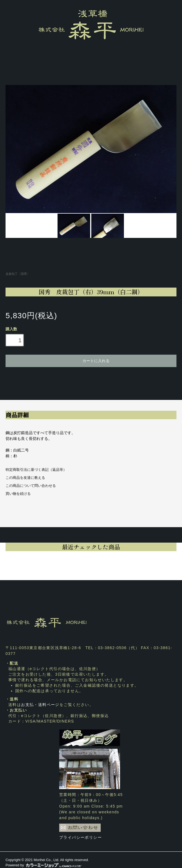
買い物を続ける (18, 494)
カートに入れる (91, 360)
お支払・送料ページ (40, 705)
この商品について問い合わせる (31, 486)
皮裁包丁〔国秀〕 (18, 274)
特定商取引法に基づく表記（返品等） (36, 470)
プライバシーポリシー (80, 837)
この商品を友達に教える (25, 478)
